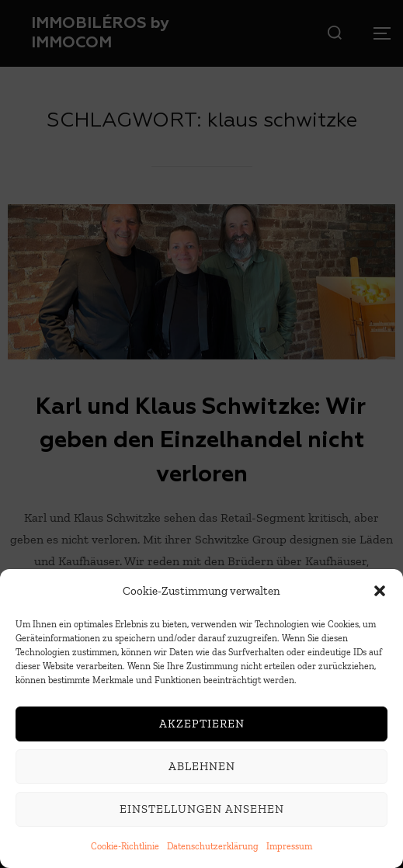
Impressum (289, 849)
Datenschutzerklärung (213, 849)
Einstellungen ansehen (202, 812)
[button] (380, 594)
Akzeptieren (202, 727)
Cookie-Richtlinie (125, 849)
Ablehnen (202, 769)
